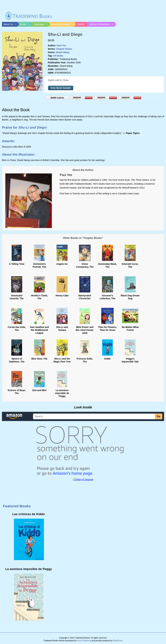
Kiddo (107, 359)
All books (58, 56)
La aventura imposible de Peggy (62, 393)
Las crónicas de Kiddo (29, 514)
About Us (8, 24)
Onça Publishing (84, 641)
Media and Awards (61, 24)
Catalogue (39, 24)
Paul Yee (61, 46)
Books (23, 24)
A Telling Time (17, 264)
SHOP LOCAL (57, 98)
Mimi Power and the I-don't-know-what (85, 330)
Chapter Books (64, 49)
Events (81, 24)
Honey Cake (62, 296)
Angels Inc (62, 264)
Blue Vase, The (39, 359)
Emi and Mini (39, 390)
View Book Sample (61, 88)
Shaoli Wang (62, 52)
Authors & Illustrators (100, 24)
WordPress (118, 641)
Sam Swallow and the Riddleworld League (39, 330)
